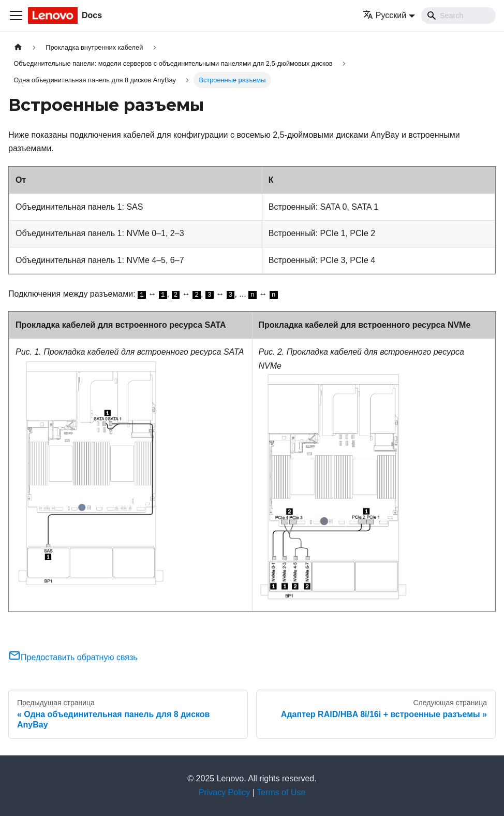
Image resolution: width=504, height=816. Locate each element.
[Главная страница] (18, 47)
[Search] (458, 16)
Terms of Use (281, 792)
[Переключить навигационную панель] (16, 16)
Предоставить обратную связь (73, 657)
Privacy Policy (225, 792)
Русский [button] (384, 15)
